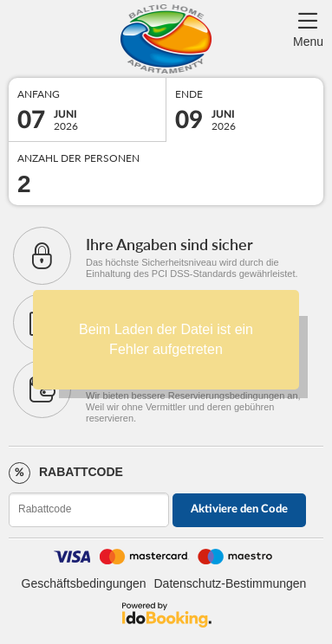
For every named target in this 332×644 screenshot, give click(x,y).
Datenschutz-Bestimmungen (231, 583)
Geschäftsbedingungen (84, 583)
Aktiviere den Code (239, 509)
